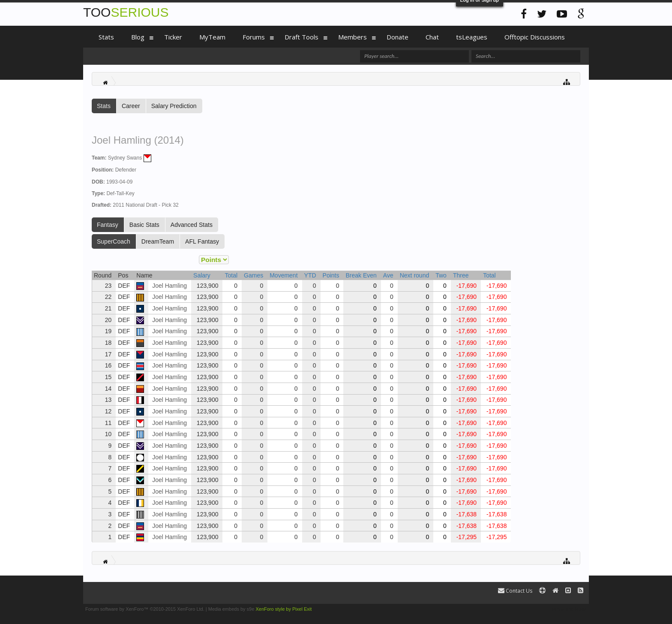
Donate (397, 37)
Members (352, 37)
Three (461, 275)
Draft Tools (301, 37)
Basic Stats (144, 225)
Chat (432, 37)
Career (131, 106)
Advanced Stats (192, 225)
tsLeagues (472, 37)
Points (331, 275)
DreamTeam (158, 241)
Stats (104, 106)
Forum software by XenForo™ (145, 609)
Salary (202, 275)
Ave (388, 275)
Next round (414, 275)
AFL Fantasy (202, 241)
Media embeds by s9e (231, 609)
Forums (254, 37)
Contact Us (515, 591)
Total (231, 275)
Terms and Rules (569, 609)
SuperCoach (114, 241)
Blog (138, 37)
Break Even (361, 275)
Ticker (173, 37)
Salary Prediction (174, 106)
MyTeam (212, 37)
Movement (283, 275)
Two (441, 275)
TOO (126, 12)
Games (253, 275)
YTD (310, 275)
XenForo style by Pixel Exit (283, 609)
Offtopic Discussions (535, 37)
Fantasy (108, 225)
